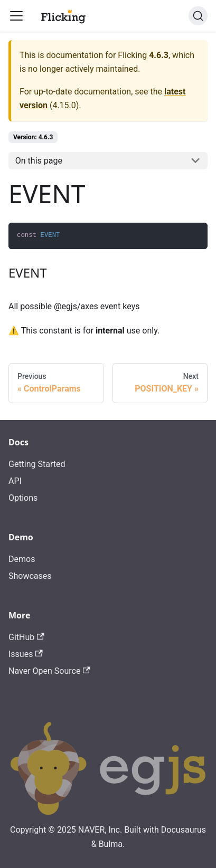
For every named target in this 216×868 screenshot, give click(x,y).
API (15, 481)
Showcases (30, 576)
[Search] (198, 16)
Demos (22, 559)
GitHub (26, 637)
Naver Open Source (49, 671)
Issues (26, 654)
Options (23, 498)
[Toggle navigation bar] (16, 16)
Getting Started (37, 464)
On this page (39, 161)
